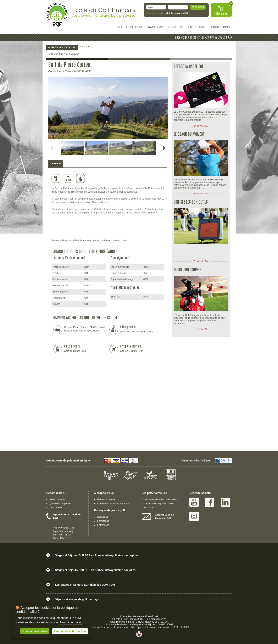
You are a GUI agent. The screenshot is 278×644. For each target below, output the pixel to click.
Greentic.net (151, 616)
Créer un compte (155, 13)
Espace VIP (103, 517)
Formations (103, 521)
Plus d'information (71, 622)
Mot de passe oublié (177, 13)
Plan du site (56, 508)
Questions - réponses (61, 504)
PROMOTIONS (220, 27)
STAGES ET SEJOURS (129, 27)
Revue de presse (106, 500)
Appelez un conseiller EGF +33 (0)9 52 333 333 (201, 38)
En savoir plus (201, 126)
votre (221, 14)
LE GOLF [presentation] (56, 164)
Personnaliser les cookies (70, 631)
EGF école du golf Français (57, 15)
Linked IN (225, 502)
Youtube (194, 502)
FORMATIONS (175, 27)
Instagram (194, 516)
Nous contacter (57, 500)
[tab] (56, 164)
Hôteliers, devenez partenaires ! (161, 500)
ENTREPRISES (198, 27)
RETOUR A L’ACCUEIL (64, 48)
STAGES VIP (155, 27)
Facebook (210, 502)
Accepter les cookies (35, 631)
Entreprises (103, 525)
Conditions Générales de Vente (113, 504)
